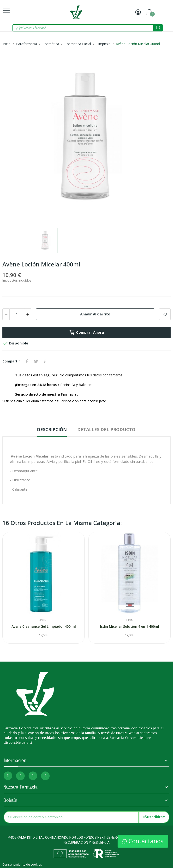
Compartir (27, 361)
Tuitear (36, 361)
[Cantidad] (17, 314)
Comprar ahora (86, 332)
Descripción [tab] (52, 429)
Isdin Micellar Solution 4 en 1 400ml (130, 626)
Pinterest (45, 361)
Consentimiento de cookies (22, 864)
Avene (44, 620)
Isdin (130, 620)
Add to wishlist (165, 314)
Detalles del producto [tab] (106, 429)
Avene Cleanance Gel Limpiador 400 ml (44, 626)
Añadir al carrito (95, 314)
